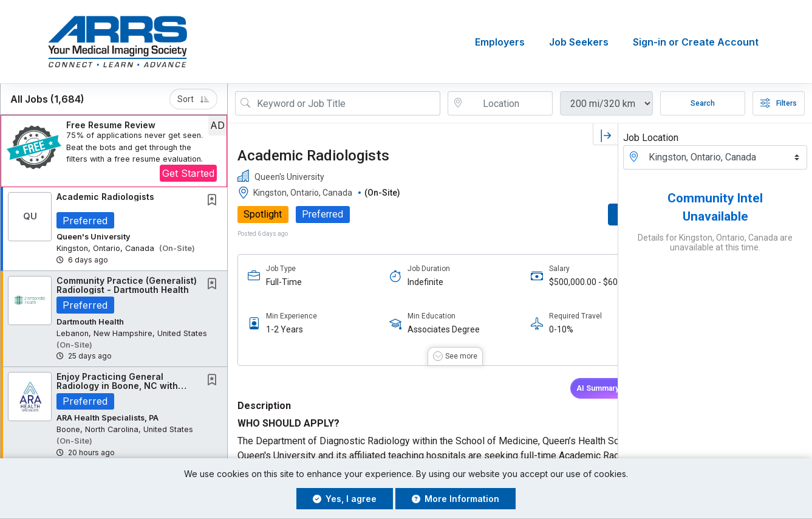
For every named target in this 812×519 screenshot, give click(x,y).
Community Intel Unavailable (715, 207)
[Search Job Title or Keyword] (346, 103)
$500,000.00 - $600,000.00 (532, 282)
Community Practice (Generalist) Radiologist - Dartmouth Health (127, 285)
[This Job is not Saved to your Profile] (214, 201)
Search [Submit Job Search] (703, 103)
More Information (455, 499)
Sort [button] (193, 99)
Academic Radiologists (105, 197)
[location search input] (509, 103)
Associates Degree (422, 330)
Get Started (188, 173)
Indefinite (404, 282)
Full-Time (284, 282)
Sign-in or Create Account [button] (696, 42)
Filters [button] (779, 103)
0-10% (518, 330)
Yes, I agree (345, 499)
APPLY (575, 215)
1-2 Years (285, 330)
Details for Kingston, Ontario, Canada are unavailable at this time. (715, 242)
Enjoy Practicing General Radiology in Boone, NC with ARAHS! (117, 386)
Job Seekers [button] (579, 42)
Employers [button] (500, 42)
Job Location (651, 138)
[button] (114, 151)
